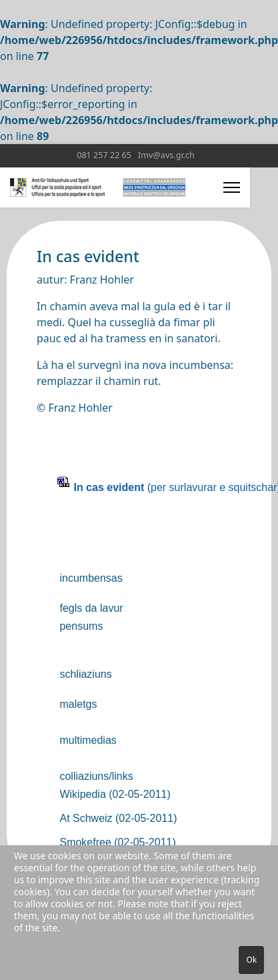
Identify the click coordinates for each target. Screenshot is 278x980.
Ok (251, 960)
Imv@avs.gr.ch (166, 155)
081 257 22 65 (104, 155)
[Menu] (232, 187)
